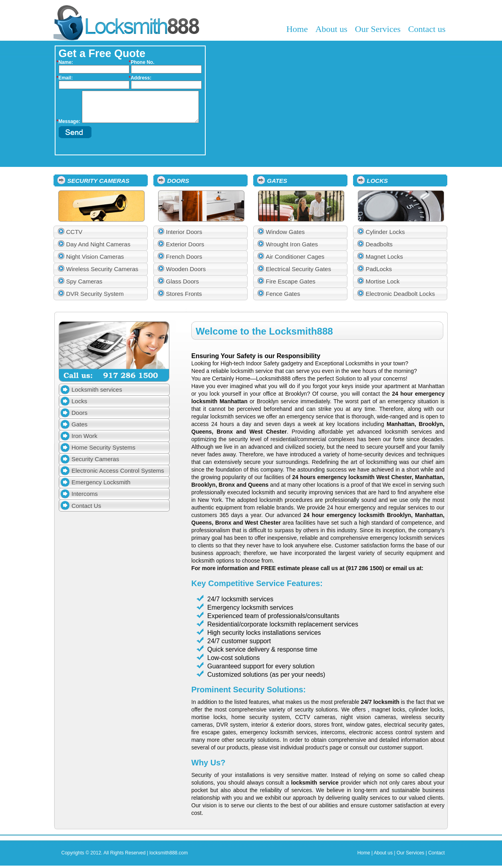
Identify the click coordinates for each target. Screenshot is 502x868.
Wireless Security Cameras (102, 269)
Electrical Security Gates (299, 269)
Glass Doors (183, 281)
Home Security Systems (103, 447)
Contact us (427, 29)
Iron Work (84, 436)
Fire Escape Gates (291, 281)
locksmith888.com (169, 853)
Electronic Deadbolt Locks (400, 294)
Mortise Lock (383, 281)
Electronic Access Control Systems (118, 471)
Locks (79, 401)
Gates (79, 424)
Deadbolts (379, 244)
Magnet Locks (384, 257)
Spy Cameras (84, 281)
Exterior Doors (185, 244)
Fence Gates (283, 294)
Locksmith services (97, 389)
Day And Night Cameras (98, 244)
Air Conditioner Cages (295, 257)
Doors (79, 413)
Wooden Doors (186, 269)
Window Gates (286, 232)
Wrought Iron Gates (292, 244)
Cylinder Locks (385, 232)
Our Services (378, 29)
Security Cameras (95, 459)
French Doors (184, 257)
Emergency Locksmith (101, 482)
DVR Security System (95, 294)
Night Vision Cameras (95, 257)
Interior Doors (184, 232)
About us (331, 29)
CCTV (74, 232)
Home (297, 29)
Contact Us (86, 506)
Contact (436, 853)
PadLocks (379, 269)
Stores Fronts (184, 294)
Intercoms (85, 494)
